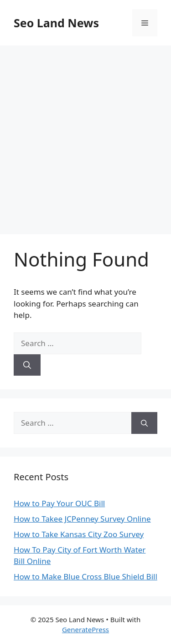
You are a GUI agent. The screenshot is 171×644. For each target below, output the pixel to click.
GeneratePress (85, 629)
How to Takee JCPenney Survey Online (82, 519)
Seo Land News (56, 23)
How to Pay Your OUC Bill (59, 503)
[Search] (27, 365)
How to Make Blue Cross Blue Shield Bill (85, 576)
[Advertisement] (85, 135)
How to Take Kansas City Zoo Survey (79, 534)
